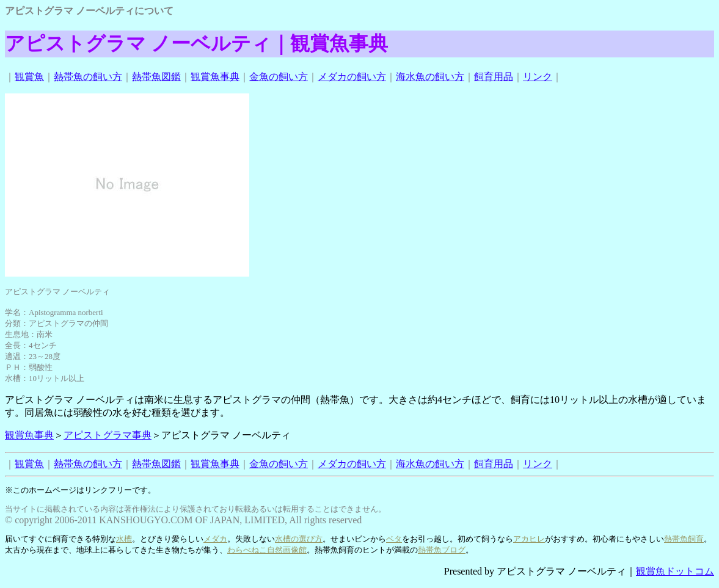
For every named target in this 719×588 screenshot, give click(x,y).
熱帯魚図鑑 (156, 77)
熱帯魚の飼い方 (88, 77)
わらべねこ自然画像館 (267, 550)
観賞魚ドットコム (675, 571)
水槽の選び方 (299, 539)
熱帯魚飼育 (684, 539)
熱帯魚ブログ (442, 550)
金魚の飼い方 (279, 77)
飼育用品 (494, 77)
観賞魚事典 (215, 77)
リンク (538, 77)
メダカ (215, 539)
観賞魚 (29, 77)
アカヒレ (529, 539)
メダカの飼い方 (352, 77)
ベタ (394, 539)
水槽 (124, 539)
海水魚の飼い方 (430, 77)
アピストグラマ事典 (108, 435)
